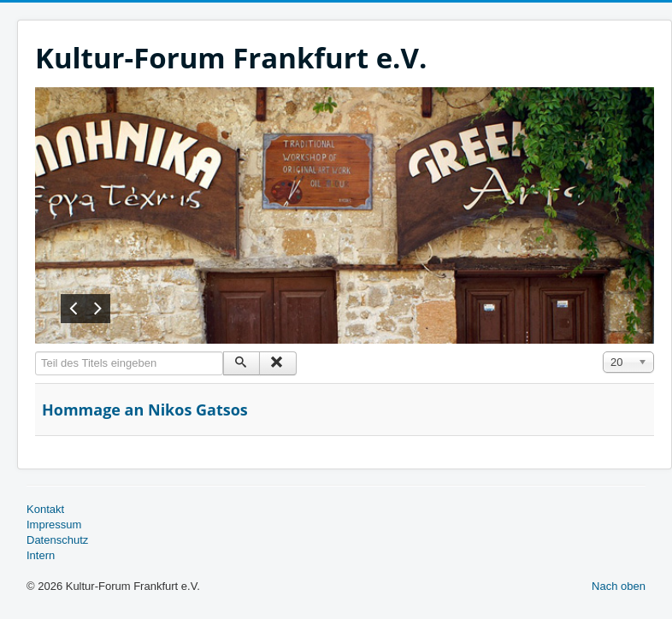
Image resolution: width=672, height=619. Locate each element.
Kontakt (45, 509)
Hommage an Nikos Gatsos (145, 410)
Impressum (54, 525)
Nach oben (619, 586)
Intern (41, 555)
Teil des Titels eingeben (35, 352)
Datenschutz (57, 540)
